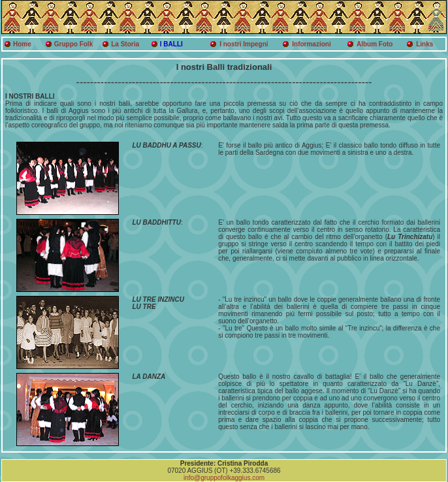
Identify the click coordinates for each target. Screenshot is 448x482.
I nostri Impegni (244, 44)
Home (22, 44)
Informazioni (311, 44)
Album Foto (375, 44)
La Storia (125, 44)
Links (424, 44)
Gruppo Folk (73, 44)
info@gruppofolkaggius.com (224, 478)
